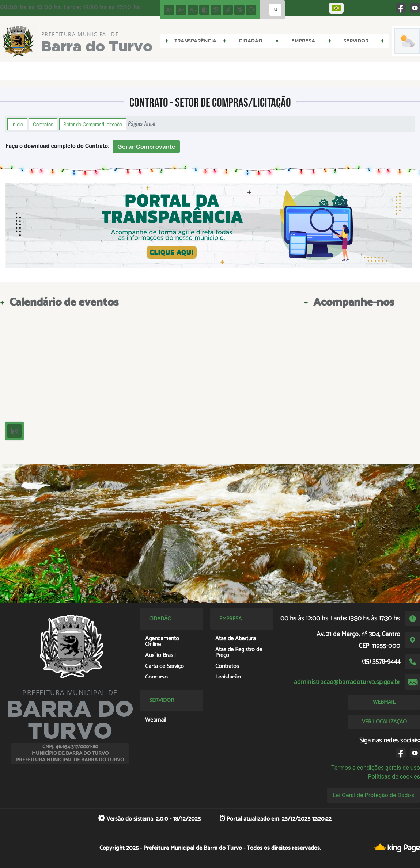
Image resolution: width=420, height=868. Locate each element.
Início (17, 124)
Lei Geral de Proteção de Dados (373, 795)
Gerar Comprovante (146, 146)
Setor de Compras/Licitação (93, 124)
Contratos (43, 124)
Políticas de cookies (394, 777)
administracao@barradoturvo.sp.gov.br (347, 682)
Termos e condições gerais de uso (376, 768)
